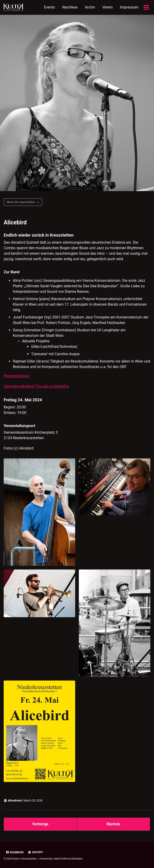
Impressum (129, 7)
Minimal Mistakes (73, 859)
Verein (108, 7)
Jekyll (57, 859)
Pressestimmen (16, 376)
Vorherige (40, 824)
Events (49, 7)
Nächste (113, 824)
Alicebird (15, 222)
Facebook (15, 852)
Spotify (36, 852)
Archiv (90, 7)
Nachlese (70, 7)
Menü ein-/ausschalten (21, 202)
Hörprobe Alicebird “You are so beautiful (36, 386)
